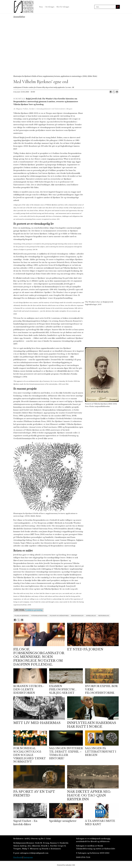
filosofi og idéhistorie (59, 616)
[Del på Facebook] (111, 92)
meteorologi (104, 616)
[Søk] (118, 7)
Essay (41, 7)
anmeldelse (91, 616)
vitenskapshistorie (39, 616)
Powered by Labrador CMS (66, 865)
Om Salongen (50, 7)
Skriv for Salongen (63, 7)
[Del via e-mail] (117, 92)
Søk (94, 7)
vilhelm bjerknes (22, 616)
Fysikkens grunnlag (34, 610)
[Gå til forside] (24, 7)
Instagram (28, 857)
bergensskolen (77, 616)
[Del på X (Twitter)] (114, 92)
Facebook (18, 857)
